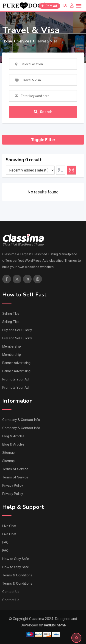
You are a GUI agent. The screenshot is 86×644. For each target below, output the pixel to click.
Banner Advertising (16, 363)
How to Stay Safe (16, 559)
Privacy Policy (13, 486)
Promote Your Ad (15, 379)
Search (43, 112)
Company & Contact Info (21, 420)
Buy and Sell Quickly (17, 330)
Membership (12, 346)
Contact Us (11, 592)
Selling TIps (11, 314)
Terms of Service (15, 469)
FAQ (5, 542)
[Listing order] (30, 170)
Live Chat (9, 526)
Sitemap (8, 453)
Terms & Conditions (17, 575)
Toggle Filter (43, 140)
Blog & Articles (13, 436)
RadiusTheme (55, 625)
